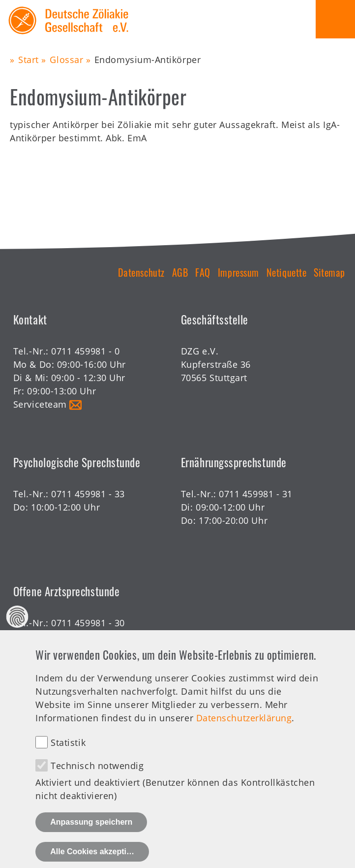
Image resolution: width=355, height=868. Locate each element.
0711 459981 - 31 (256, 494)
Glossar (66, 60)
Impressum (238, 272)
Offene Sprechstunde (59, 636)
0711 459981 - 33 (88, 494)
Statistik (68, 755)
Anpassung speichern (91, 835)
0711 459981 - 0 (85, 351)
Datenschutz (141, 272)
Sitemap (329, 272)
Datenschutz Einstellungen (17, 630)
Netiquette (286, 272)
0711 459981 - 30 (88, 623)
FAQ (203, 272)
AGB (180, 272)
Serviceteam (40, 404)
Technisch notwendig (97, 778)
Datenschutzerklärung (244, 731)
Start (29, 60)
